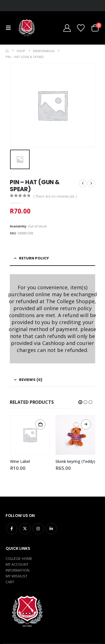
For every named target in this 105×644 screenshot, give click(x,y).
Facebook (12, 529)
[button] (10, 28)
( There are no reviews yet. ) (55, 196)
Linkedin (51, 529)
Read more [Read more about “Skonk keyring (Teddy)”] (86, 424)
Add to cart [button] (40, 424)
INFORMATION (17, 570)
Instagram (38, 529)
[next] (91, 183)
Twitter (25, 529)
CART (10, 582)
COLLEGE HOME (19, 558)
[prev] (83, 183)
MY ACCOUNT (17, 564)
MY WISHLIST (17, 576)
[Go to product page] (30, 435)
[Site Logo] (26, 28)
